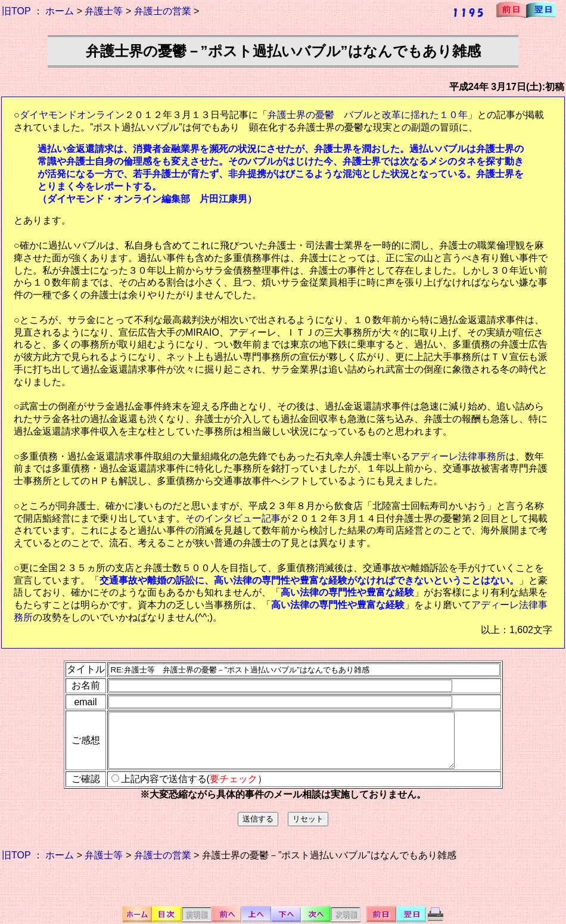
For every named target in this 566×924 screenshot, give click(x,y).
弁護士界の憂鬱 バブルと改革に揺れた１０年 (368, 115)
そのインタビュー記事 (233, 518)
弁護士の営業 (163, 11)
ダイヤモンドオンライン (72, 115)
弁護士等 (104, 11)
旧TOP (16, 11)
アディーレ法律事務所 (458, 456)
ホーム (60, 11)
